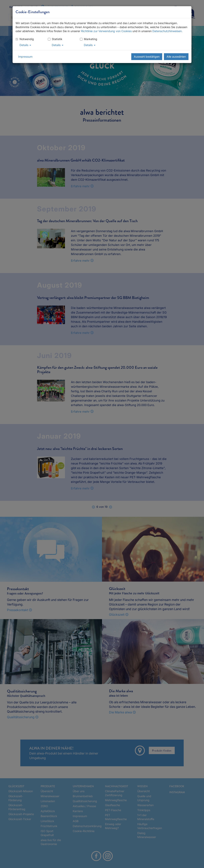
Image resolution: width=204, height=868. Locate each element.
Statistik (55, 39)
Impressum (25, 57)
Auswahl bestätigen (147, 57)
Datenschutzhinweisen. (167, 31)
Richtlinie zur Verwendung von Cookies (106, 31)
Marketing (89, 39)
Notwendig (25, 39)
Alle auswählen (176, 57)
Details (25, 45)
